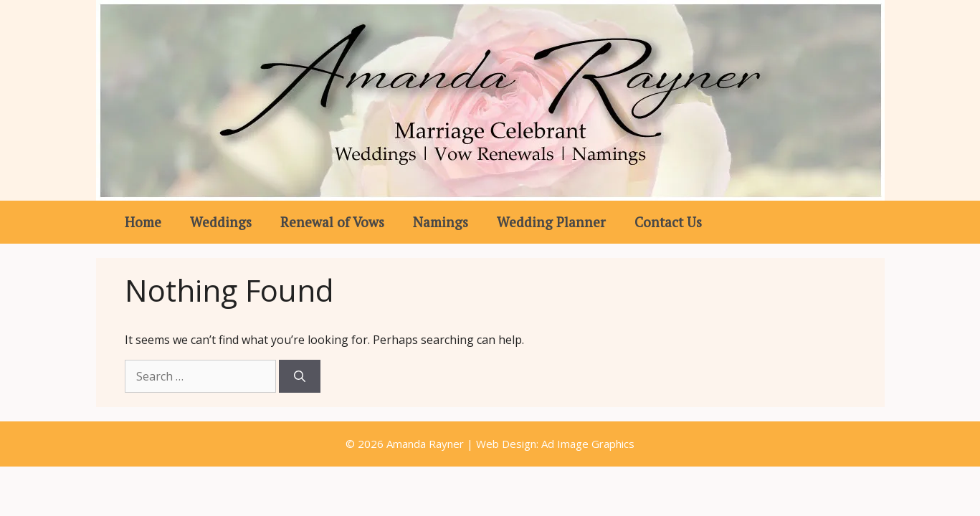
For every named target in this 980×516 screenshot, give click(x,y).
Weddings (221, 222)
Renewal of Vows (332, 222)
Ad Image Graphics (586, 444)
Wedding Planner (551, 222)
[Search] (300, 376)
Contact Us (668, 222)
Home (143, 222)
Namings (441, 222)
